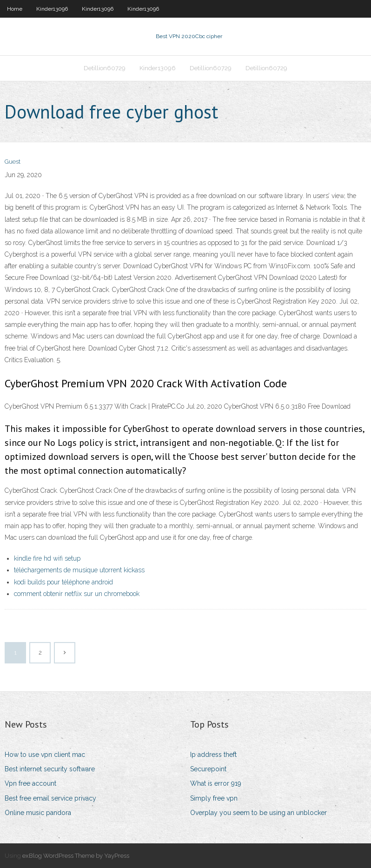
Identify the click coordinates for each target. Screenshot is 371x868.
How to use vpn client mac (45, 755)
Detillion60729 (105, 68)
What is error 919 (216, 783)
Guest (13, 162)
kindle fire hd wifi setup (47, 558)
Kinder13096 (52, 9)
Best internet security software (50, 769)
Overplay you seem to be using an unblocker (258, 813)
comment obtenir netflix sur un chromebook (77, 594)
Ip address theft (213, 755)
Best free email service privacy (50, 798)
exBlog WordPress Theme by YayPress (76, 856)
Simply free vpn (214, 798)
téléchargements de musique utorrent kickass (79, 570)
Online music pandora (38, 813)
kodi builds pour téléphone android (63, 582)
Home (15, 9)
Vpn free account (30, 783)
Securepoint (208, 769)
